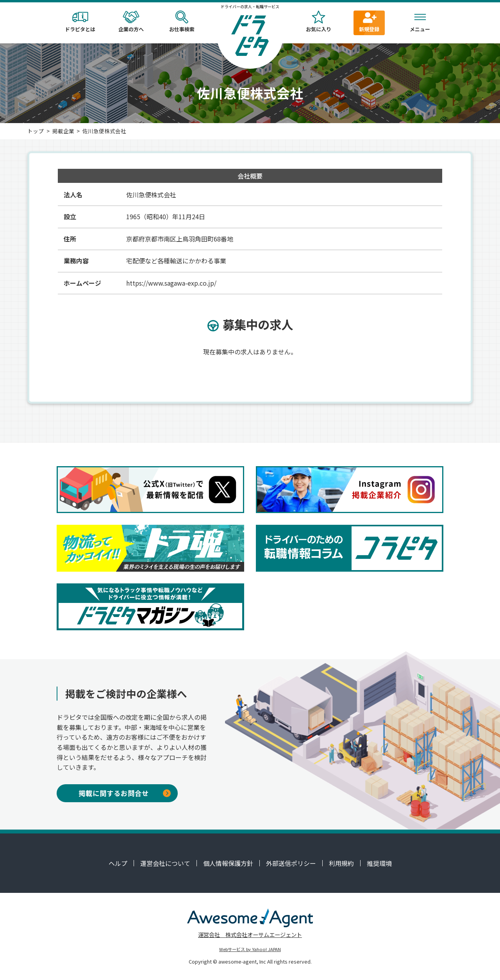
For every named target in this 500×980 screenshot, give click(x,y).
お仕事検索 (182, 22)
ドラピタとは (80, 22)
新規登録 (369, 22)
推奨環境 (379, 863)
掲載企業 (63, 131)
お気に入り (318, 22)
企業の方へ (131, 22)
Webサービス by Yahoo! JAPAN (250, 949)
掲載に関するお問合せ (125, 793)
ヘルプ (118, 863)
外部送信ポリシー (291, 863)
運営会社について (165, 863)
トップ (36, 131)
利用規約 (341, 863)
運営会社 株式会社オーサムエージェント (250, 934)
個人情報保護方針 (228, 863)
